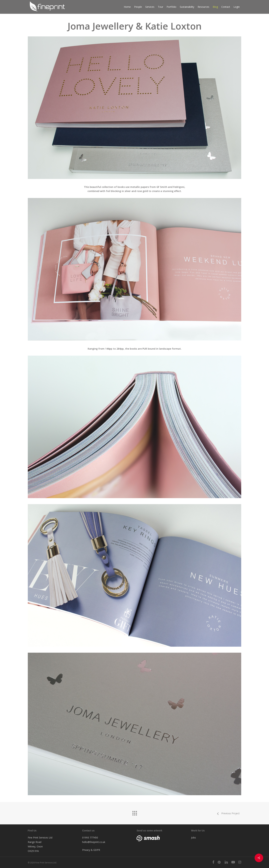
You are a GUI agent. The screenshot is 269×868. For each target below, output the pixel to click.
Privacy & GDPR (91, 850)
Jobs (194, 838)
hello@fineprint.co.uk (94, 842)
